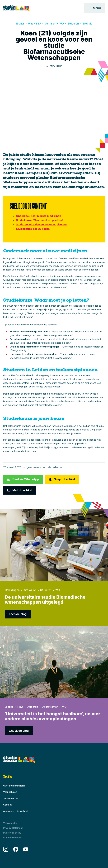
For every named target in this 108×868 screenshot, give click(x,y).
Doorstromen (50, 707)
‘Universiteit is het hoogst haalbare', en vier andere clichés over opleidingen (53, 716)
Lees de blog (18, 614)
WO (62, 24)
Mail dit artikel (22, 490)
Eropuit (87, 24)
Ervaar (20, 24)
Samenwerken (11, 798)
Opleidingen (12, 590)
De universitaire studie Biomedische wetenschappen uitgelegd (45, 600)
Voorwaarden (10, 823)
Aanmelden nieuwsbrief (16, 811)
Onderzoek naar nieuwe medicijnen (39, 216)
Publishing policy (12, 833)
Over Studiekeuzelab (14, 786)
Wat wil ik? (34, 24)
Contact (7, 805)
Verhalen (50, 24)
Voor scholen (10, 792)
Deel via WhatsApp (26, 479)
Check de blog (19, 731)
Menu (95, 8)
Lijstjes (9, 707)
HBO (20, 707)
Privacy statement (13, 828)
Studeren (73, 24)
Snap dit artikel (64, 479)
